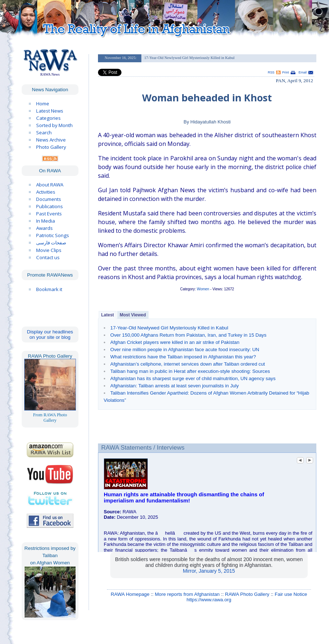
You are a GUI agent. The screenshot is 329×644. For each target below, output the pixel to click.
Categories (48, 118)
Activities (46, 192)
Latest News (50, 111)
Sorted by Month (54, 125)
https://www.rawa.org (209, 600)
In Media (46, 221)
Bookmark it (49, 289)
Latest (108, 315)
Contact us (48, 257)
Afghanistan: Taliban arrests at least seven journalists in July (174, 386)
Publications (50, 206)
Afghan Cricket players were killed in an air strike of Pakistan (175, 342)
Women (203, 289)
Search (44, 132)
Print (286, 72)
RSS (271, 72)
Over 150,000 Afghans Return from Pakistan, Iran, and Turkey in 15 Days (188, 335)
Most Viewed (133, 315)
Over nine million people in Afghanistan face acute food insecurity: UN (185, 350)
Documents (49, 199)
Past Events (49, 214)
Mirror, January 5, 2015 (209, 571)
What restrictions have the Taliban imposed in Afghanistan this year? (183, 357)
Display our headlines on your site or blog (50, 334)
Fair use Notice (291, 594)
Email (303, 72)
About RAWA (50, 185)
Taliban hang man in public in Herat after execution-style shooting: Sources (190, 371)
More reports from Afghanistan (187, 594)
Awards (44, 228)
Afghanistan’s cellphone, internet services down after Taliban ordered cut (188, 364)
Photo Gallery (51, 147)
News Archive (51, 140)
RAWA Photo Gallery (247, 594)
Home (43, 104)
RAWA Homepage (130, 594)
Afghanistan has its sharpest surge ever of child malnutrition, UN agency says (193, 378)
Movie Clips (49, 250)
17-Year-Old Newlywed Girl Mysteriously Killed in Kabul (169, 328)
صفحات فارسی (51, 243)
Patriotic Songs (53, 235)
